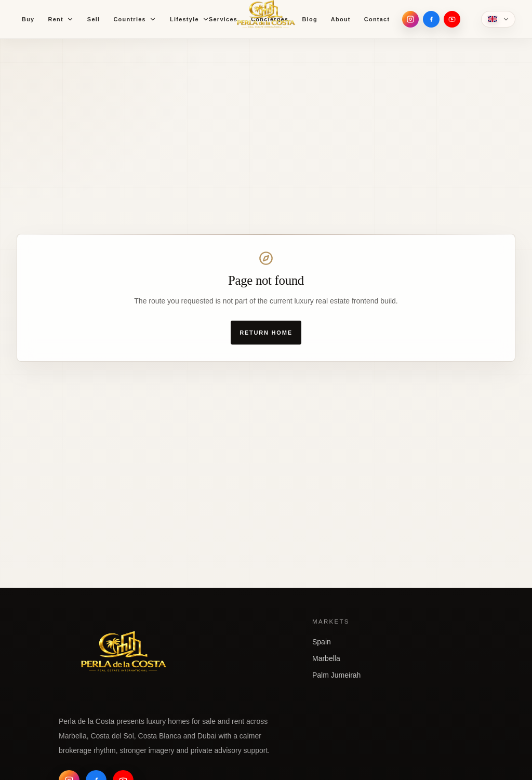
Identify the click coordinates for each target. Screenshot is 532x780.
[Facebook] (431, 19)
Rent (61, 19)
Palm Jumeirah (336, 675)
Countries (135, 19)
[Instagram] (410, 19)
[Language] (498, 19)
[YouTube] (452, 19)
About (341, 19)
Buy (28, 19)
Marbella (326, 658)
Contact (377, 19)
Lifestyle (190, 19)
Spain (322, 642)
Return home (266, 333)
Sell (94, 19)
